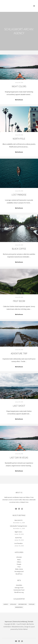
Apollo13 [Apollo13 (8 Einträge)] (13, 604)
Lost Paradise (19, 195)
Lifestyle (19, 557)
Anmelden (19, 585)
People (19, 564)
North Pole (19, 139)
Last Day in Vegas (19, 458)
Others (19, 562)
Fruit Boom (19, 301)
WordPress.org (19, 592)
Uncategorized (19, 571)
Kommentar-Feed (19, 590)
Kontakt (31, 622)
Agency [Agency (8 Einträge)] (6, 604)
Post (19, 567)
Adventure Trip (19, 353)
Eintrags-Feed (19, 588)
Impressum (8, 622)
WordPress (19, 574)
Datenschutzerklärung (20, 622)
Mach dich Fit (18, 520)
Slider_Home (19, 569)
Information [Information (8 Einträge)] (22, 604)
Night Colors (19, 86)
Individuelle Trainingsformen (19, 526)
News (19, 560)
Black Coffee (19, 249)
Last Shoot (19, 406)
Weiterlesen (19, 100)
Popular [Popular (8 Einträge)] (32, 604)
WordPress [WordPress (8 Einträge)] (19, 607)
